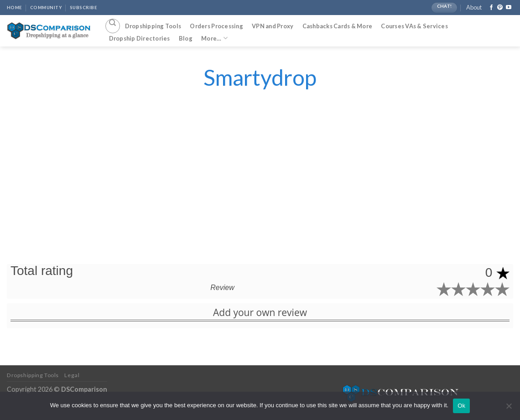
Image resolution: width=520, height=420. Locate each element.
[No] (509, 409)
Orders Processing (216, 26)
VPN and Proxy (273, 26)
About (474, 7)
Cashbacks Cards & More (338, 26)
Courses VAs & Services (414, 26)
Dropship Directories (140, 38)
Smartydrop (260, 77)
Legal (72, 375)
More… (214, 38)
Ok (461, 406)
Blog (186, 38)
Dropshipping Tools (153, 26)
